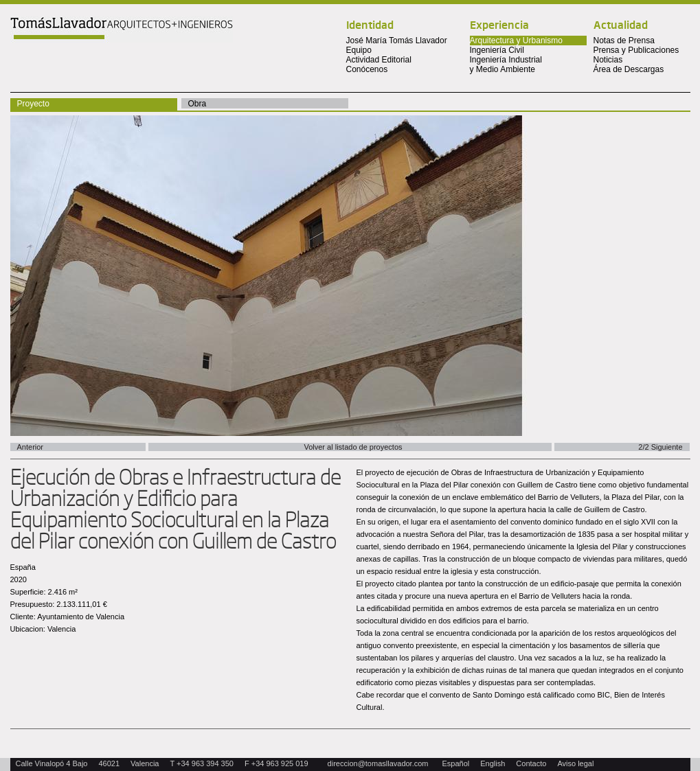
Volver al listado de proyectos (353, 447)
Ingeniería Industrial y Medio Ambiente (506, 65)
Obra (197, 104)
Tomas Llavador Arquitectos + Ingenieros (122, 30)
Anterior (31, 447)
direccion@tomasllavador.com (378, 763)
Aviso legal (575, 763)
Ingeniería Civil (497, 50)
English (493, 763)
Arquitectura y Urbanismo (516, 41)
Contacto (531, 763)
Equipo (359, 50)
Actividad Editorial (379, 60)
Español (456, 763)
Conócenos (367, 69)
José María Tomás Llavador (397, 41)
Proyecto (33, 104)
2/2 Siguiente (660, 447)
